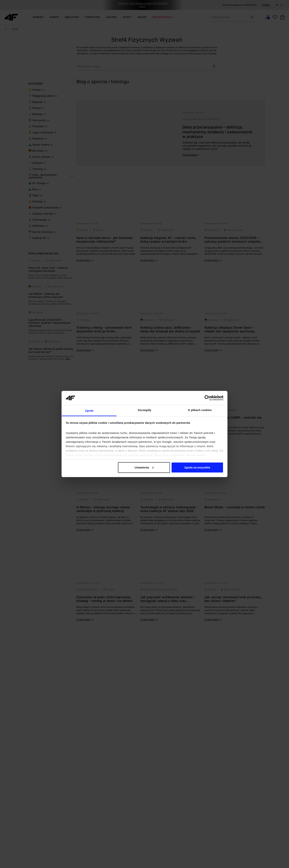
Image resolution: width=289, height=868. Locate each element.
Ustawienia (144, 467)
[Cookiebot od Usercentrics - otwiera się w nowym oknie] (207, 398)
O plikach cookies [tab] (200, 410)
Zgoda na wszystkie (197, 467)
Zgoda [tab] (89, 411)
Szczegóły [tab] (144, 410)
